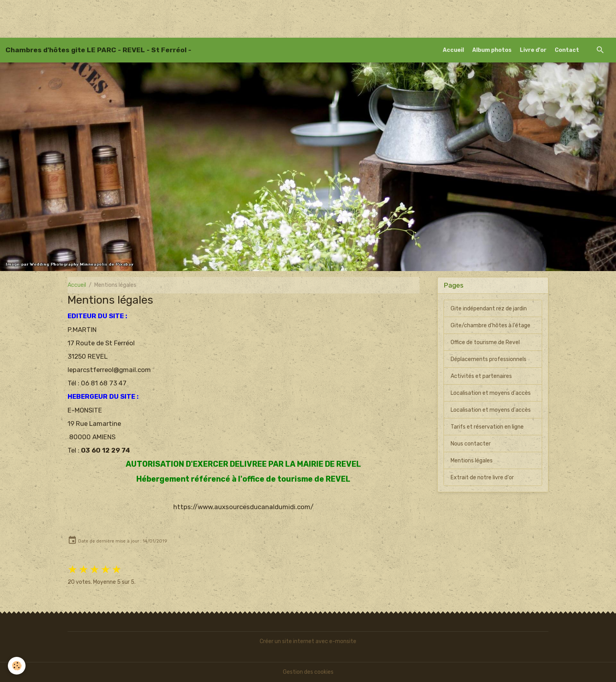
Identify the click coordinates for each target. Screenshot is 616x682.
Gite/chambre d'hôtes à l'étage (490, 325)
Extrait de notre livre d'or (482, 478)
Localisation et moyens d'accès (491, 393)
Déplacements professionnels (489, 359)
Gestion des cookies (308, 672)
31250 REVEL (88, 356)
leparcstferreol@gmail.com (109, 370)
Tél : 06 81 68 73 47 (97, 383)
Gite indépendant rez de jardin (489, 309)
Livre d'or (533, 50)
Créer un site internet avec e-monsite (308, 641)
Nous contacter (471, 444)
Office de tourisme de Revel (485, 342)
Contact (567, 50)
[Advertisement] (143, 18)
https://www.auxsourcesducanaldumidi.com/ (243, 507)
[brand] (98, 50)
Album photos (492, 50)
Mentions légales (472, 461)
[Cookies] (17, 666)
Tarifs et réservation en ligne (487, 427)
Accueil (453, 50)
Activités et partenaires (481, 376)
